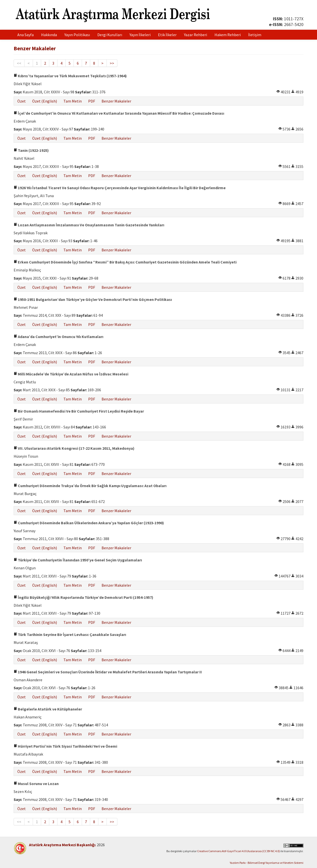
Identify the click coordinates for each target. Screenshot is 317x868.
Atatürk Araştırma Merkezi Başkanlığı (62, 845)
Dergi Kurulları (110, 35)
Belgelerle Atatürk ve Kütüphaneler (48, 709)
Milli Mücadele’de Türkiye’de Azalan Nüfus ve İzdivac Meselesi (71, 374)
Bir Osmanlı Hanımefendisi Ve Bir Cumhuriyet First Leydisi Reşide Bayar (79, 411)
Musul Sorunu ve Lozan (36, 784)
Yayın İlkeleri (140, 35)
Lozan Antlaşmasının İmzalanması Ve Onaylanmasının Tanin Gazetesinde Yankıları (89, 225)
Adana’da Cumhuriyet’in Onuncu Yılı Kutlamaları (58, 337)
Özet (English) (45, 101)
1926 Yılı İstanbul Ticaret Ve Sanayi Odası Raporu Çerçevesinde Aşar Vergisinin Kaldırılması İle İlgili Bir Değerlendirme (120, 188)
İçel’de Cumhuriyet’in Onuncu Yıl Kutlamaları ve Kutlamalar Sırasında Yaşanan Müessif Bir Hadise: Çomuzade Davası (119, 113)
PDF (92, 101)
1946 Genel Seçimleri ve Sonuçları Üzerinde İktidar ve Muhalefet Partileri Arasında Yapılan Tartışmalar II (108, 672)
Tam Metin (73, 101)
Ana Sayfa (26, 35)
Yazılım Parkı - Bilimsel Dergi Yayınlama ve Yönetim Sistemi (267, 863)
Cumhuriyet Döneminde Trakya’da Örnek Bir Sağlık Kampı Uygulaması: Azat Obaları (90, 486)
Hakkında (49, 35)
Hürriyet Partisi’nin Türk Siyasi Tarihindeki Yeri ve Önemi (65, 746)
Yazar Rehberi (196, 35)
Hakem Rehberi (228, 35)
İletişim (255, 35)
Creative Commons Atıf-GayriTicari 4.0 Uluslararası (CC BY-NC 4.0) (238, 851)
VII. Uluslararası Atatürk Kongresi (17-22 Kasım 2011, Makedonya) (74, 448)
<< (19, 63)
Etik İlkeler (167, 35)
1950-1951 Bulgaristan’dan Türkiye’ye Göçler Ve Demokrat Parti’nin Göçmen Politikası (93, 299)
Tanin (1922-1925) (31, 150)
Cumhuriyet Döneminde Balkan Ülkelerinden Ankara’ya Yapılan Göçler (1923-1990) (89, 523)
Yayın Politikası (77, 35)
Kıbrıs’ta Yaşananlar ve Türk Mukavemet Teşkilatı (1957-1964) (70, 76)
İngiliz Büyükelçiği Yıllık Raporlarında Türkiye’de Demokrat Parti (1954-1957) (83, 597)
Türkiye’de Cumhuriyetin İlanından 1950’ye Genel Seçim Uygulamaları (78, 560)
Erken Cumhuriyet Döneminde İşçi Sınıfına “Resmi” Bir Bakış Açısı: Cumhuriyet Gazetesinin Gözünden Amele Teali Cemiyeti (125, 262)
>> (112, 63)
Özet (22, 101)
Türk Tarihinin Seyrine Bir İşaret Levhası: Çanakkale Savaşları (70, 634)
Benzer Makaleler (116, 101)
